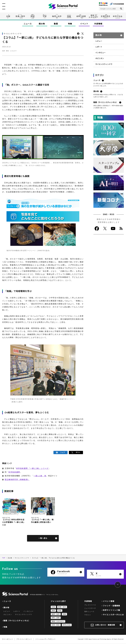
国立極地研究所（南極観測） (17, 479)
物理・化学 (57, 16)
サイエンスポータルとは (113, 615)
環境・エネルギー (15, 51)
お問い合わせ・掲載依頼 (105, 625)
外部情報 (98, 24)
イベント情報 (109, 602)
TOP (4, 558)
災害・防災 (106, 16)
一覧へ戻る (43, 539)
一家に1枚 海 (40, 475)
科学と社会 (118, 16)
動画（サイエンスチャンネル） (17, 621)
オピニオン (99, 57)
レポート (99, 46)
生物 (8, 16)
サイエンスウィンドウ (103, 62)
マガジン (88, 615)
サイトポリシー (8, 640)
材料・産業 (81, 16)
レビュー (99, 40)
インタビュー (100, 51)
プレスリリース (90, 605)
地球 (33, 16)
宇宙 (45, 16)
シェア (61, 452)
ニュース (28, 24)
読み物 (42, 24)
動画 (56, 24)
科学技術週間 (14, 471)
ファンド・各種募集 (111, 606)
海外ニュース (89, 612)
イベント (84, 24)
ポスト (76, 452)
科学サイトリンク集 (111, 611)
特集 (70, 24)
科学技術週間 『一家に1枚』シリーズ (32, 468)
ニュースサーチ (90, 609)
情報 (69, 16)
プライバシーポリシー (24, 640)
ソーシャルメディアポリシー (45, 640)
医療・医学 (20, 16)
